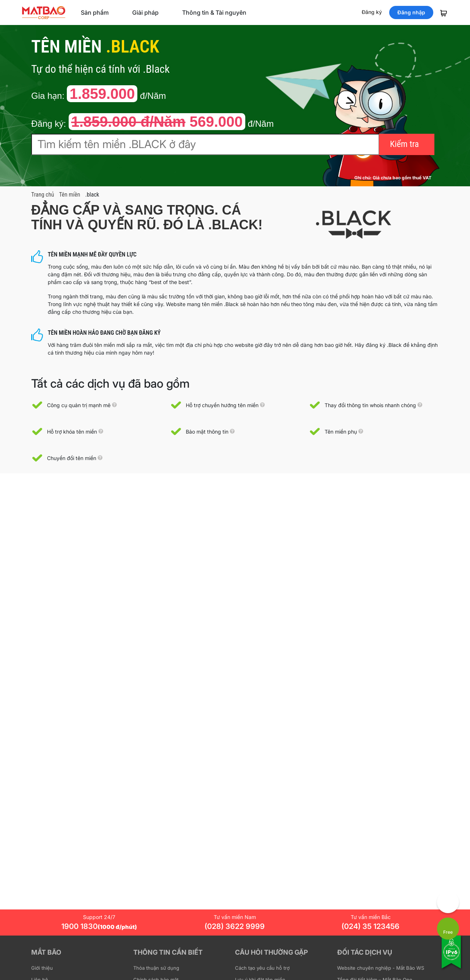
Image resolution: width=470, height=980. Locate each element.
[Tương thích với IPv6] (452, 957)
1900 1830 (99, 926)
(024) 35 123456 (370, 926)
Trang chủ (43, 195)
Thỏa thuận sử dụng (156, 968)
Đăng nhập (411, 12)
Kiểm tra (404, 144)
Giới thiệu (42, 968)
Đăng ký (372, 12)
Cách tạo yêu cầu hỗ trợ (262, 968)
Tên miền (70, 195)
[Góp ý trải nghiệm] (448, 902)
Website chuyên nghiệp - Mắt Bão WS (381, 968)
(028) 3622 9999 (235, 926)
